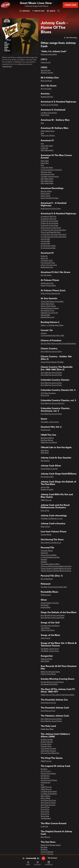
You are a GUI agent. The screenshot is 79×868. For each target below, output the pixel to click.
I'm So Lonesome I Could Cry (51, 170)
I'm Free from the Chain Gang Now (53, 230)
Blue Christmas (46, 81)
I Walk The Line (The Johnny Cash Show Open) (58, 695)
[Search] (59, 11)
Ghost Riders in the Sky (49, 469)
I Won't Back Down (48, 131)
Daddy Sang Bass (47, 729)
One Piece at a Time (48, 711)
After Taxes (45, 451)
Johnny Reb (45, 487)
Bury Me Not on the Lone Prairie (53, 618)
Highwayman (46, 783)
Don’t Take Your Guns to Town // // (53, 403)
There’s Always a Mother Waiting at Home (56, 569)
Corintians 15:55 (47, 261)
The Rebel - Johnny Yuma (50, 422)
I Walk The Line (46, 500)
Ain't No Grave (46, 89)
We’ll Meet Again (47, 150)
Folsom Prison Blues (48, 286)
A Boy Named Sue (47, 304)
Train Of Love (46, 71)
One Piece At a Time (48, 803)
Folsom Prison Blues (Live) (50, 294)
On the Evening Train (48, 246)
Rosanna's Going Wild (49, 54)
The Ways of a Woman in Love (52, 519)
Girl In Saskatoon (47, 579)
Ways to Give (38, 11)
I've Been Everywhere (49, 113)
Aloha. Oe (44, 258)
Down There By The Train (50, 198)
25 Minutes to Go (47, 283)
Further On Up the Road (49, 221)
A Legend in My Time (49, 219)
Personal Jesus (46, 172)
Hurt (42, 144)
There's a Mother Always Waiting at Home (56, 566)
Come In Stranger (47, 852)
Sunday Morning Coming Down (52, 682)
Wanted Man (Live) (48, 317)
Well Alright (45, 661)
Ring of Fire (45, 395)
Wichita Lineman (47, 73)
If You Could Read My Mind (51, 232)
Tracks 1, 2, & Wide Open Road (52, 325)
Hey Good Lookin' (47, 477)
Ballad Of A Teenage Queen (51, 845)
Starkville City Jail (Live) (49, 313)
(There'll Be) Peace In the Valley (52, 302)
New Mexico (45, 837)
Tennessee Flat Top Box (49, 684)
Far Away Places (47, 551)
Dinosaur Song (46, 744)
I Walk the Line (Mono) (49, 443)
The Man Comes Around (50, 177)
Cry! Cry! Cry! (46, 771)
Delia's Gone (45, 194)
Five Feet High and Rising (50, 626)
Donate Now (70, 5)
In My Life (44, 148)
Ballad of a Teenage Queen (50, 672)
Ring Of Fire (45, 807)
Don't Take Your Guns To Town (51, 373)
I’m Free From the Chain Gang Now (54, 235)
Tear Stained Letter (48, 174)
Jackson (44, 333)
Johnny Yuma (46, 638)
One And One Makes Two (50, 753)
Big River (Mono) (47, 440)
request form (7, 67)
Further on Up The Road (49, 105)
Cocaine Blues (46, 535)
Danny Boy (45, 161)
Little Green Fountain (48, 749)
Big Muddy (45, 605)
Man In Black (45, 796)
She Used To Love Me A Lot (51, 543)
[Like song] (70, 37)
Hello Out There (46, 659)
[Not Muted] (23, 858)
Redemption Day (47, 267)
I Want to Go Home (48, 630)
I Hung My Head (47, 146)
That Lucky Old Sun (48, 136)
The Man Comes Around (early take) (54, 587)
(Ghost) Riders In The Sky (50, 603)
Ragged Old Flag (47, 97)
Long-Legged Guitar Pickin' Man (52, 336)
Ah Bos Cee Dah (47, 740)
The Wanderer (46, 819)
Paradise (44, 560)
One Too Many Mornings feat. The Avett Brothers (58, 344)
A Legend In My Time (49, 217)
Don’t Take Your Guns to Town (51, 352)
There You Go (46, 63)
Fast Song (44, 553)
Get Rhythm (45, 776)
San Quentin (45, 461)
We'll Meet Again (47, 179)
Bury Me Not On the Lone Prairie (53, 615)
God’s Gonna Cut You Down (51, 209)
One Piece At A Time (48, 703)
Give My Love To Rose (49, 780)
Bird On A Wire (46, 191)
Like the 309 (45, 239)
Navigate (25, 11)
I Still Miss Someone (48, 393)
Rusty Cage (45, 115)
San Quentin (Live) (47, 311)
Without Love (46, 595)
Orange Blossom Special (50, 308)
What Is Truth (45, 527)
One (42, 123)
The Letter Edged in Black (50, 564)
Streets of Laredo (47, 490)
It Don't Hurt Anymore (49, 265)
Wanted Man (45, 315)
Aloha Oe (44, 256)
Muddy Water (46, 608)
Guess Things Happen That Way (52, 362)
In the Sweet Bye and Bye (50, 557)
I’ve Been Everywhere (49, 794)
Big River (44, 769)
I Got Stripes (45, 628)
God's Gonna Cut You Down (51, 228)
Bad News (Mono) (47, 438)
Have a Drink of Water (49, 555)
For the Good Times (48, 263)
